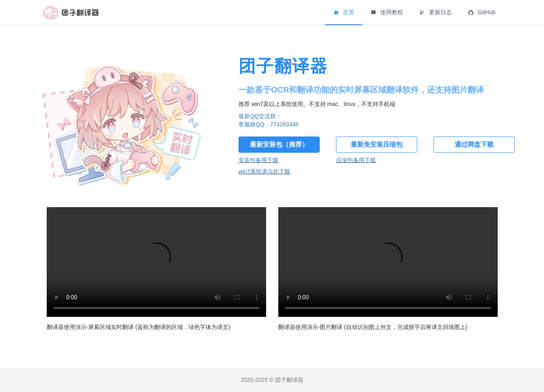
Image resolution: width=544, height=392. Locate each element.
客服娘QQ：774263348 (269, 124)
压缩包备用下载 (356, 160)
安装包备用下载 (258, 160)
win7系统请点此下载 (264, 171)
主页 (344, 12)
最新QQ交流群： (260, 116)
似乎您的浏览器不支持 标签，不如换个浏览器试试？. (156, 262)
